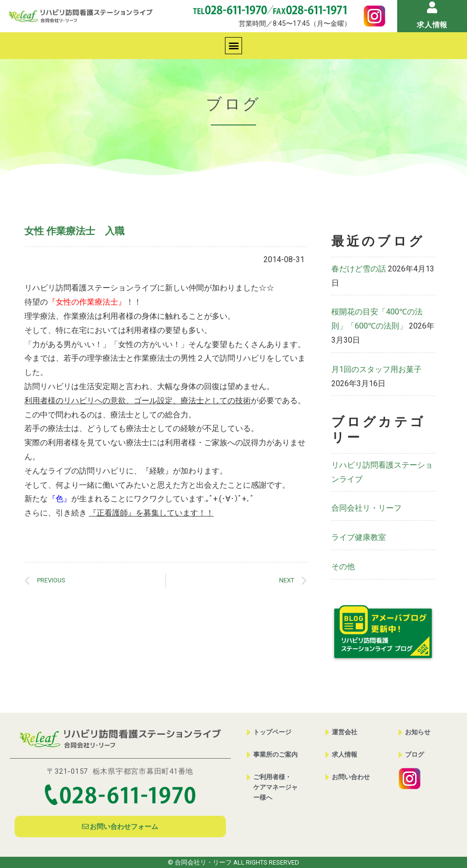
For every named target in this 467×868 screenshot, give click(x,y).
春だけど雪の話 (359, 269)
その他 (343, 567)
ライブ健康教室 (359, 537)
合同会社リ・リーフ (366, 508)
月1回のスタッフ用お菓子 (376, 369)
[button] (233, 46)
